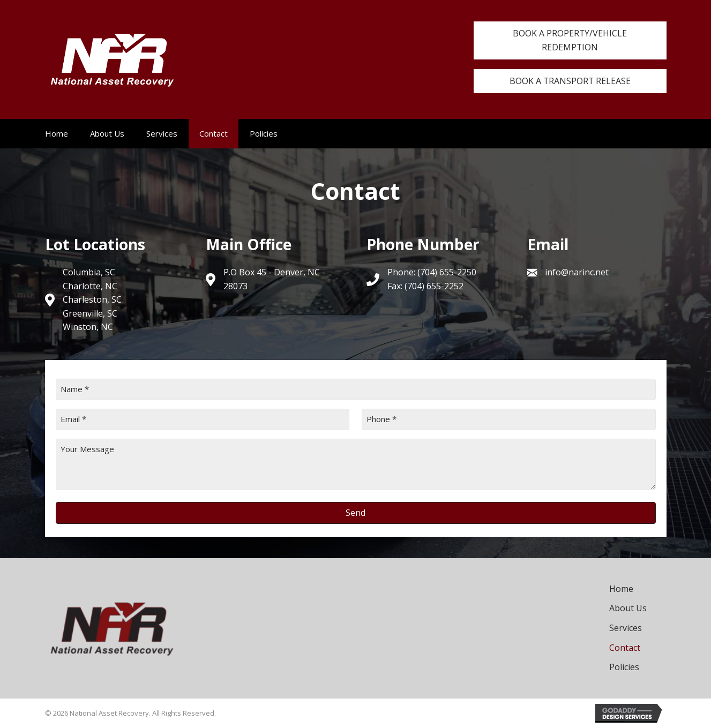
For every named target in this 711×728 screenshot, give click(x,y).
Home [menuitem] (57, 133)
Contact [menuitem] (214, 133)
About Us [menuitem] (107, 133)
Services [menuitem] (162, 133)
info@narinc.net (577, 273)
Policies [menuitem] (264, 133)
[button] (570, 40)
